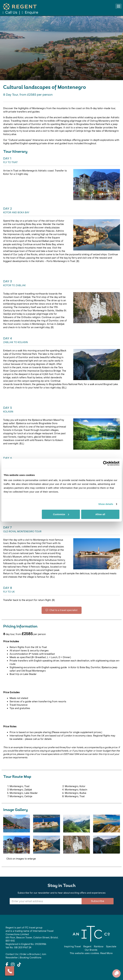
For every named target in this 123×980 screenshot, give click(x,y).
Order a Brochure (30, 954)
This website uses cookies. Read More (91, 953)
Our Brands (91, 950)
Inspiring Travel (72, 947)
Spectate (111, 947)
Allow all (100, 514)
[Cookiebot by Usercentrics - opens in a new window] (105, 463)
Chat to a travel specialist (62, 610)
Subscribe (98, 901)
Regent (87, 947)
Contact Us (12, 954)
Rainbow (99, 947)
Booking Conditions (31, 958)
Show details (106, 504)
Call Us (10, 12)
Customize (61, 514)
